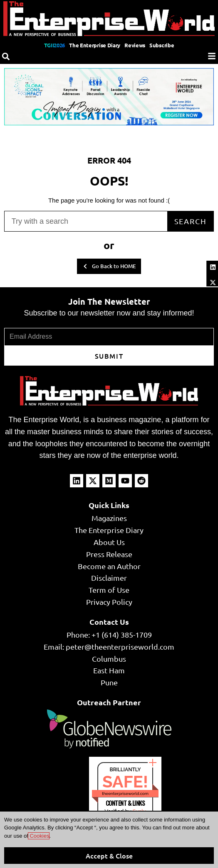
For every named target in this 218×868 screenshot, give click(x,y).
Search (191, 221)
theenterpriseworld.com (125, 793)
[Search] (6, 56)
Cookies (39, 836)
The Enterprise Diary (95, 45)
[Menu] (212, 56)
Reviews (135, 45)
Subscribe (162, 45)
